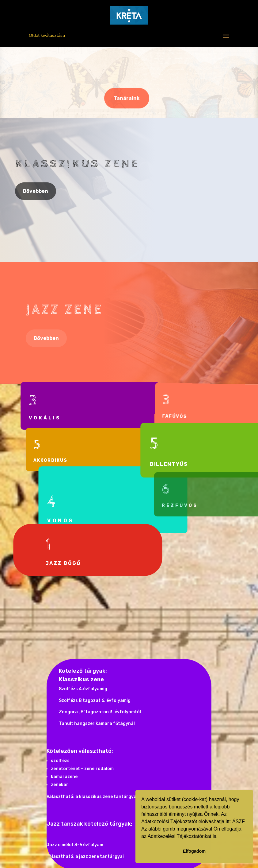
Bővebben (36, 191)
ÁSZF (239, 821)
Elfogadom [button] (194, 851)
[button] (220, 837)
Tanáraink (127, 99)
